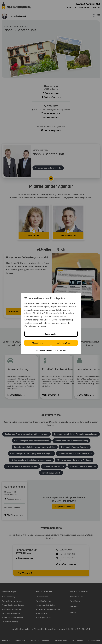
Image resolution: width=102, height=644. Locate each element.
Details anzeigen (51, 333)
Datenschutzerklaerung (56, 349)
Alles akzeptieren (64, 342)
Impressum (41, 349)
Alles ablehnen (38, 342)
